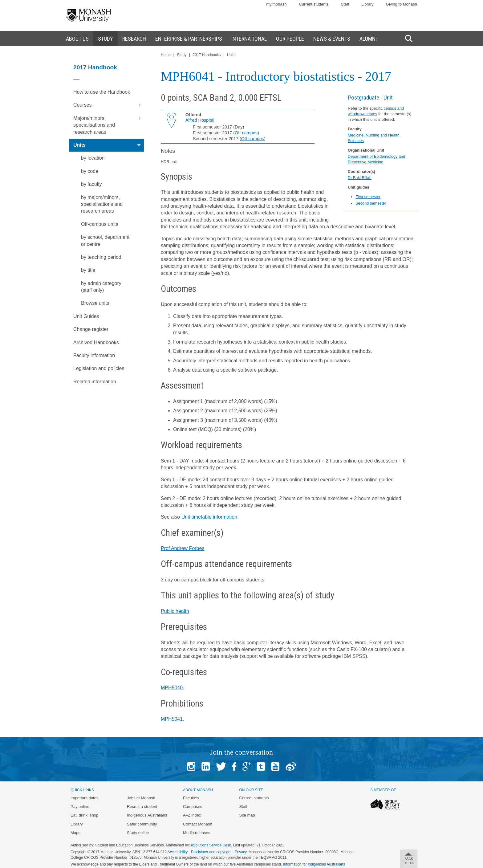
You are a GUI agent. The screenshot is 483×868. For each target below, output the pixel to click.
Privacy (241, 852)
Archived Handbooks (96, 342)
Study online (138, 833)
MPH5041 (172, 719)
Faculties (191, 798)
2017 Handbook (95, 67)
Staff (345, 4)
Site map (247, 815)
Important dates (84, 798)
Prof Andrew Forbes (183, 548)
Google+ (247, 766)
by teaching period (101, 257)
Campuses (193, 807)
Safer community (142, 824)
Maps (75, 833)
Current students (314, 4)
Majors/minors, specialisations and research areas (109, 123)
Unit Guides (86, 316)
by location (93, 158)
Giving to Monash (402, 4)
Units (109, 145)
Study (182, 55)
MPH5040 (172, 688)
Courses (109, 105)
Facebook (234, 766)
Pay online (80, 807)
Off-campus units (100, 224)
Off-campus (246, 133)
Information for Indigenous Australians (314, 864)
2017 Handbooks (207, 55)
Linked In (206, 766)
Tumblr (261, 766)
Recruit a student (142, 807)
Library (367, 4)
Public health (175, 611)
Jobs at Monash (141, 798)
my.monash (276, 4)
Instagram (191, 766)
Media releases (197, 833)
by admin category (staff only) (101, 287)
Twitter (221, 766)
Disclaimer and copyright (211, 852)
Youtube (275, 766)
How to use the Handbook (102, 92)
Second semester (371, 203)
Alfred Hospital (200, 120)
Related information (95, 382)
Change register (91, 329)
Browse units (95, 303)
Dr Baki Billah (360, 178)
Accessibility (178, 852)
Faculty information (94, 355)
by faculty (91, 184)
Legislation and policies (99, 368)
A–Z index (192, 815)
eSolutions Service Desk (211, 845)
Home (166, 55)
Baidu (291, 766)
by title (88, 270)
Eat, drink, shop (84, 815)
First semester (368, 197)
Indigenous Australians (147, 815)
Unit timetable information (209, 517)
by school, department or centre (105, 240)
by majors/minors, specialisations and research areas (102, 204)
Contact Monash (198, 824)
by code (90, 171)
